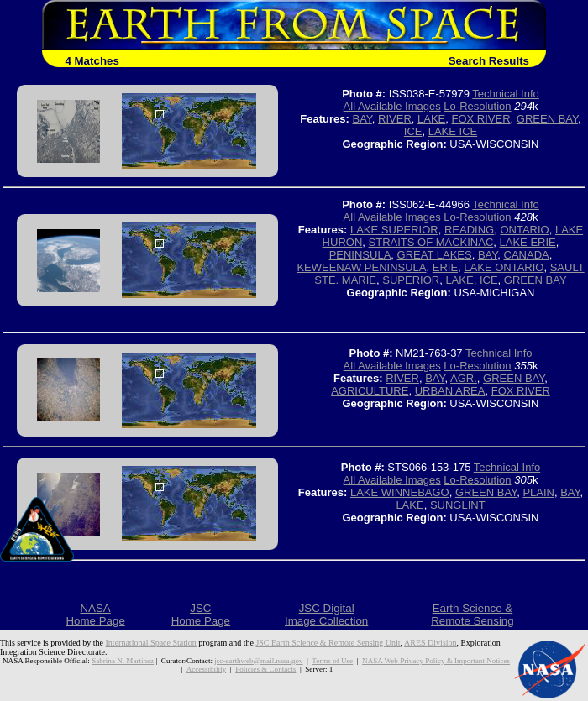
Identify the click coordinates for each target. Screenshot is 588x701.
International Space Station (151, 643)
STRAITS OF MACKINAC (431, 242)
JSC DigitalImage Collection (326, 615)
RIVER (395, 119)
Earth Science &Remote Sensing (472, 615)
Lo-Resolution (477, 106)
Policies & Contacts (265, 669)
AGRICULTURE (370, 391)
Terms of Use (332, 661)
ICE (413, 131)
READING (469, 230)
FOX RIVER (481, 119)
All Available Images (392, 106)
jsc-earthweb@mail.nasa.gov (258, 661)
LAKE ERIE (528, 242)
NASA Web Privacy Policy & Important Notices (436, 661)
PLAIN (538, 492)
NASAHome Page (95, 615)
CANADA (527, 255)
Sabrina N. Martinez (123, 661)
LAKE (431, 119)
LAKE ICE (453, 131)
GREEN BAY (547, 119)
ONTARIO (524, 230)
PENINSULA (360, 255)
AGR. (464, 378)
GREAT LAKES (435, 255)
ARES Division (430, 643)
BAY (362, 119)
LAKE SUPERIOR (394, 230)
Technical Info (506, 94)
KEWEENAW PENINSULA (361, 267)
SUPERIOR (411, 280)
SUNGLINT (458, 505)
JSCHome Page (201, 615)
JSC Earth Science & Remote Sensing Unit (328, 643)
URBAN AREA (450, 391)
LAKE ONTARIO (504, 267)
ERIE (445, 267)
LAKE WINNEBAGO (400, 492)
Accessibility (206, 669)
